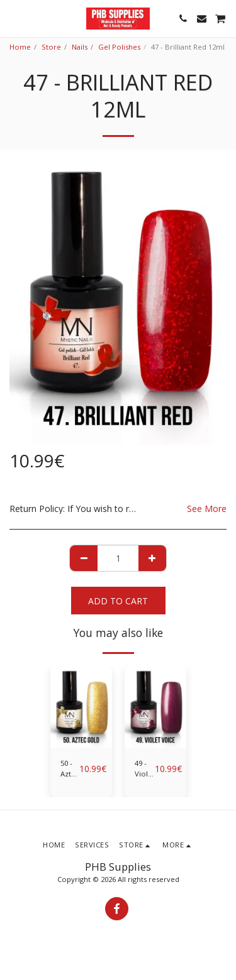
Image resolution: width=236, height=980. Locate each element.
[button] (14, 18)
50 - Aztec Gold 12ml (70, 769)
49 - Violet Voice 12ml (145, 769)
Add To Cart (118, 601)
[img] (81, 708)
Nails (80, 47)
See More (207, 509)
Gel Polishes (119, 47)
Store (51, 47)
